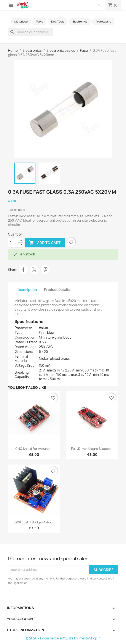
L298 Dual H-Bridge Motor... (34, 522)
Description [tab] (27, 290)
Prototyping (103, 21)
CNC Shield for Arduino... (34, 449)
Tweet (34, 270)
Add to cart (45, 243)
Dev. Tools (58, 21)
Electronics (80, 21)
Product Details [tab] (57, 290)
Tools (39, 21)
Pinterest (45, 270)
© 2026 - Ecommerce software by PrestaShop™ (63, 638)
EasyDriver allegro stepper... (92, 449)
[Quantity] (13, 243)
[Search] (30, 32)
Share (23, 270)
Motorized (21, 21)
